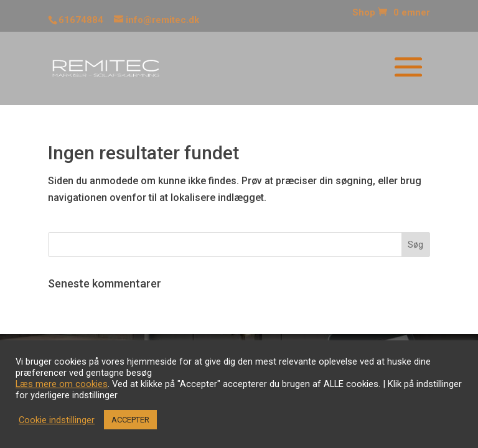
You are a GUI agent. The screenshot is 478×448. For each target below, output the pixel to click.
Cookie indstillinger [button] (57, 420)
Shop (364, 13)
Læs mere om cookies (62, 384)
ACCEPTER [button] (130, 420)
